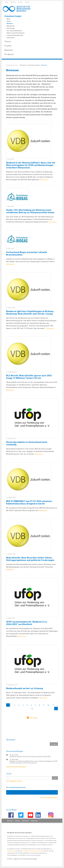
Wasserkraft (11, 26)
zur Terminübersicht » (49, 797)
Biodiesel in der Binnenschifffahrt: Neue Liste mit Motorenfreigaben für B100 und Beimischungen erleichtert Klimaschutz (31, 165)
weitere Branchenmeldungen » (16, 767)
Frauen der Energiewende (15, 35)
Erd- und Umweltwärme (14, 31)
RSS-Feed (10, 821)
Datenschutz (25, 821)
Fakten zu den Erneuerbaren (16, 33)
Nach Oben (34, 718)
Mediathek (9, 50)
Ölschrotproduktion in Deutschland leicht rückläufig (27, 443)
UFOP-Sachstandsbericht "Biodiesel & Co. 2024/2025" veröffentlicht (27, 623)
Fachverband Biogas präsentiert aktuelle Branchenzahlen (27, 253)
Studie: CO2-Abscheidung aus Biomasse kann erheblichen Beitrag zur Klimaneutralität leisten (30, 211)
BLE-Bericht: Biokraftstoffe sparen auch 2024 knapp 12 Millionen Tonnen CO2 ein (29, 377)
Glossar (20, 2)
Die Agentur (9, 54)
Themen (8, 41)
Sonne (9, 21)
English (27, 2)
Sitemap (17, 821)
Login (7, 2)
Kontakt (13, 2)
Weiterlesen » (44, 180)
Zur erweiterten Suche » (14, 781)
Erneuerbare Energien (13, 16)
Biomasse (10, 24)
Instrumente (10, 38)
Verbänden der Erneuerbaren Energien (32, 851)
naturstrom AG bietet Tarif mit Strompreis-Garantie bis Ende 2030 (30, 756)
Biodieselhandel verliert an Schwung (25, 688)
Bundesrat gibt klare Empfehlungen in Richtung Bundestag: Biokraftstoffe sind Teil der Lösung (30, 312)
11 (53, 705)
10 (48, 705)
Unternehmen (11, 851)
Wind (8, 19)
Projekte (8, 46)
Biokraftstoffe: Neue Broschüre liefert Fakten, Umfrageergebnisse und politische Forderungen (30, 559)
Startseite (23, 65)
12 (32, 708)
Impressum (34, 821)
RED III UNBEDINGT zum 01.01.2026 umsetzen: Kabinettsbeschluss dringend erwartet (29, 502)
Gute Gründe (11, 28)
